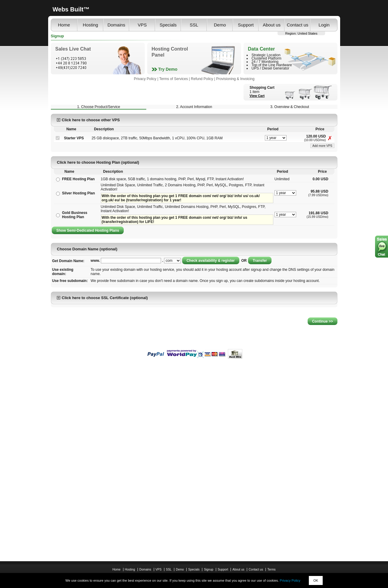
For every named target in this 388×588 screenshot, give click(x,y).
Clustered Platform (267, 58)
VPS (142, 25)
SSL (194, 25)
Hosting (90, 25)
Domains (116, 25)
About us (272, 25)
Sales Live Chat (73, 49)
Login (324, 25)
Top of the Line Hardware (272, 65)
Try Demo (168, 69)
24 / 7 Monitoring (265, 62)
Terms (271, 569)
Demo (220, 25)
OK (316, 580)
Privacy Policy (290, 580)
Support (246, 25)
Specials (168, 25)
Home (64, 25)
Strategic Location (266, 55)
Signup (208, 569)
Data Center (262, 49)
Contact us (298, 25)
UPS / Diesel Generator (270, 68)
